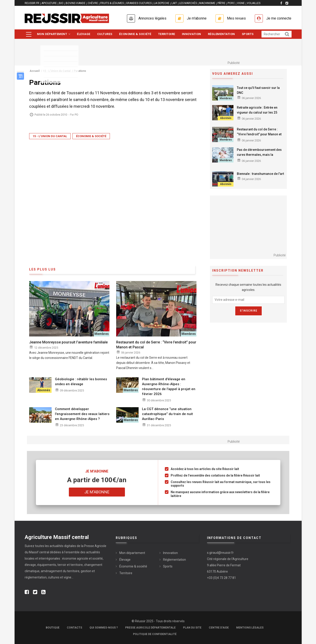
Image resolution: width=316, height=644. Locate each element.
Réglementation (221, 34)
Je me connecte (279, 18)
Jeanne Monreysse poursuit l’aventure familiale (68, 342)
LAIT (174, 3)
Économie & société (135, 34)
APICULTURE (49, 3)
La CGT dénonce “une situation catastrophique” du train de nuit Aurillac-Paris (167, 414)
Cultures (105, 34)
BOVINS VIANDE (76, 3)
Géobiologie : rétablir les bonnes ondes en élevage (81, 382)
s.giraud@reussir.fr (220, 553)
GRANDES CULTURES (139, 3)
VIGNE (241, 3)
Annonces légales (152, 18)
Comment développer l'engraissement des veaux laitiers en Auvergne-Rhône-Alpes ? (82, 414)
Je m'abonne (197, 18)
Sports (248, 34)
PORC (231, 3)
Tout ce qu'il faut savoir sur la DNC (258, 90)
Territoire (167, 34)
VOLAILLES (254, 3)
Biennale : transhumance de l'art (260, 174)
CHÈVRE (93, 3)
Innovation (192, 34)
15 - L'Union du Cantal (50, 136)
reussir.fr (32, 3)
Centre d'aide (219, 628)
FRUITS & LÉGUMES (112, 3)
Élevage (84, 34)
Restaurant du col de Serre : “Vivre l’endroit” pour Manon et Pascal (259, 134)
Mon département (54, 34)
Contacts (74, 628)
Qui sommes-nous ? (104, 628)
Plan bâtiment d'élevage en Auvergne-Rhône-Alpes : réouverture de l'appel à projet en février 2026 (169, 387)
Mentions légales (250, 628)
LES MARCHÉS (188, 3)
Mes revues (236, 18)
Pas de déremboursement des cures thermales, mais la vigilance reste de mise (259, 155)
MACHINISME (207, 3)
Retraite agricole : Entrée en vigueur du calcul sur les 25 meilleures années (257, 112)
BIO (61, 3)
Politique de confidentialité (155, 634)
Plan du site (192, 628)
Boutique (53, 628)
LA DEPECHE (162, 3)
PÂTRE (221, 3)
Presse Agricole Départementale (150, 628)
